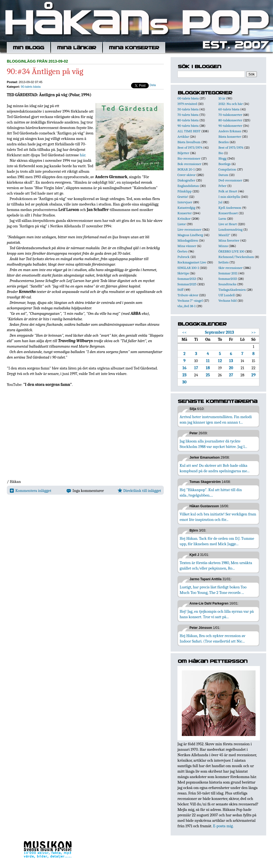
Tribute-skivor (188, 295)
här (82, 155)
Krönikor (184, 219)
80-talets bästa (188, 120)
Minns (223, 246)
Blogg (222, 158)
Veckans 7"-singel (190, 300)
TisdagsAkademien (232, 290)
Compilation (227, 169)
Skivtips (183, 273)
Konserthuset (228, 213)
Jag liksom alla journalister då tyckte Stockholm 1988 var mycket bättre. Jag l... (213, 444)
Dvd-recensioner (230, 180)
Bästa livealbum (189, 142)
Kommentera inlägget (30, 491)
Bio (221, 153)
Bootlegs (225, 164)
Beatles (224, 142)
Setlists (223, 262)
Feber (222, 186)
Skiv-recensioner (230, 268)
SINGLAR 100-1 (188, 268)
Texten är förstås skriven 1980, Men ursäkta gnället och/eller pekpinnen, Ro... (216, 565)
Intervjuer (185, 202)
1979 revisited (187, 104)
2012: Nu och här (231, 104)
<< (184, 332)
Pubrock (183, 257)
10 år (222, 98)
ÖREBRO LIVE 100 (231, 251)
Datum (223, 175)
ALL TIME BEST (189, 131)
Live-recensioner (189, 229)
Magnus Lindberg (190, 235)
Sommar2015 (228, 279)
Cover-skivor (186, 175)
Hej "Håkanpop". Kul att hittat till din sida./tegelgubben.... (211, 492)
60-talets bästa (229, 109)
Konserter (185, 213)
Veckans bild (228, 300)
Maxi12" (224, 235)
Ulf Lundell (227, 295)
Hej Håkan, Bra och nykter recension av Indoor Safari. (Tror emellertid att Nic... (213, 638)
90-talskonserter (230, 126)
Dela (153, 85)
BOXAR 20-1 (186, 169)
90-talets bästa (31, 87)
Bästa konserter (230, 137)
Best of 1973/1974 (190, 147)
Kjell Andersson (230, 208)
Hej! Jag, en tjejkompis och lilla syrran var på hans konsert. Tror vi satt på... (217, 614)
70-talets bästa (188, 115)
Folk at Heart (228, 191)
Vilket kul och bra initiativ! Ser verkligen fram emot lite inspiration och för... (218, 517)
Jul (220, 202)
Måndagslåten (188, 240)
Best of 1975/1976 (231, 147)
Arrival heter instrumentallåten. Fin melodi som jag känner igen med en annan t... (216, 420)
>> (253, 332)
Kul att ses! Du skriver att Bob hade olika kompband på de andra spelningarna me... (215, 468)
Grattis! (183, 197)
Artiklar (183, 137)
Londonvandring (230, 229)
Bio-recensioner (189, 158)
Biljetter (183, 153)
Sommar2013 (187, 279)
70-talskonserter (230, 115)
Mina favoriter (229, 240)
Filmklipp (185, 191)
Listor (182, 224)
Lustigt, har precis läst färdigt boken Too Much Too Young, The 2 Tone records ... (213, 590)
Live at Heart (228, 224)
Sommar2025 (187, 284)
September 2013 (219, 332)
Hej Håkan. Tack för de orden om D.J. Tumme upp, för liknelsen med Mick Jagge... (217, 541)
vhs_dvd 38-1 (186, 306)
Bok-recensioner (189, 164)
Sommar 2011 (228, 273)
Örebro (182, 251)
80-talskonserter (230, 120)
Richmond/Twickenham (236, 257)
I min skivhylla (229, 197)
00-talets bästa (188, 98)
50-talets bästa (188, 109)
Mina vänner (187, 246)
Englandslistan (188, 186)
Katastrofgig (186, 208)
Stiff (180, 290)
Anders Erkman (230, 131)
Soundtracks (227, 284)
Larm (222, 219)
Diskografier (186, 180)
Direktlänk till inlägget (139, 491)
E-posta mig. (223, 826)
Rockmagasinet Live (192, 262)
